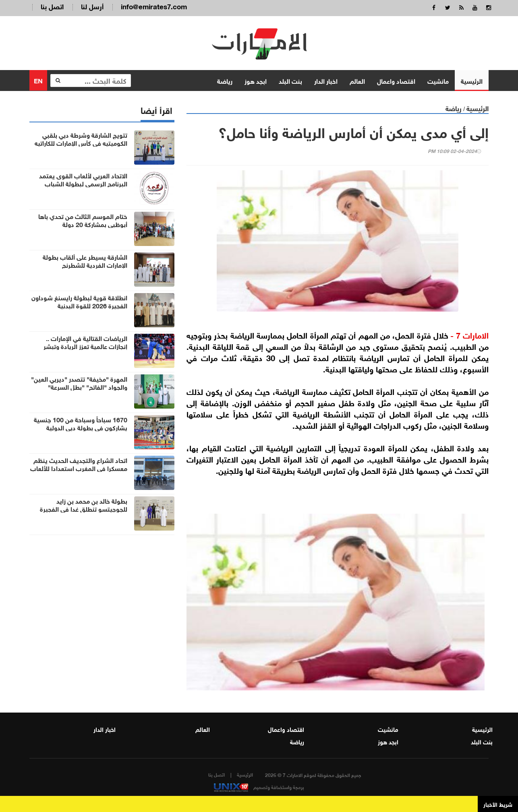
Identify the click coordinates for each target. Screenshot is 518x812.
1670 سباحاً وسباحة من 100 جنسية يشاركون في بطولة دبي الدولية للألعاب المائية (81, 427)
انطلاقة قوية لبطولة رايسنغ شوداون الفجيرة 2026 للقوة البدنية (79, 301)
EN (38, 80)
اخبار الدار (326, 80)
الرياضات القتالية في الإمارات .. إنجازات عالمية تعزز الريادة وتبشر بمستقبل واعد (85, 346)
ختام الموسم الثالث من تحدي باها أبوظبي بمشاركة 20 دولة (83, 220)
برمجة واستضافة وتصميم (259, 787)
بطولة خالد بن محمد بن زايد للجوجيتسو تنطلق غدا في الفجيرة (84, 504)
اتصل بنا (52, 6)
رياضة (225, 80)
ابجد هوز (256, 80)
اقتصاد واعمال (396, 80)
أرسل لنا (92, 6)
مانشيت (438, 80)
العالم (357, 80)
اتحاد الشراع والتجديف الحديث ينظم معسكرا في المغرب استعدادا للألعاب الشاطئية (79, 468)
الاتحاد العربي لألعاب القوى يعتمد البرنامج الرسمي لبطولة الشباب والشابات (83, 183)
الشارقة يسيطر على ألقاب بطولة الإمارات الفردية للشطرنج (85, 260)
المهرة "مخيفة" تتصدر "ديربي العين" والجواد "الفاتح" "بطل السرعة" (79, 382)
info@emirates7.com (154, 6)
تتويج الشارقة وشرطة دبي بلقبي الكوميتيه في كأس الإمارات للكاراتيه (81, 138)
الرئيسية (472, 80)
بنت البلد (290, 80)
